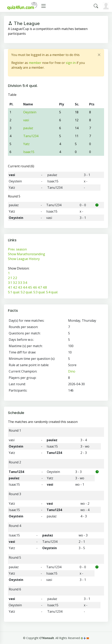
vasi (26, 120)
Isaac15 (29, 152)
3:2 (15, 283)
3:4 (25, 283)
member (35, 63)
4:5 (30, 287)
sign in (71, 63)
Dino (72, 371)
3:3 (20, 283)
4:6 (35, 287)
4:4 (25, 287)
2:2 (15, 278)
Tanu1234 (31, 136)
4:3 (20, 287)
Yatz (26, 144)
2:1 (10, 278)
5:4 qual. (52, 292)
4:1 (10, 287)
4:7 (40, 287)
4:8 (45, 287)
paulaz (28, 128)
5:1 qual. (14, 292)
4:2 (15, 287)
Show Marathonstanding (27, 254)
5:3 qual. (39, 292)
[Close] (99, 55)
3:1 (10, 283)
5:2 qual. (27, 292)
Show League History (24, 259)
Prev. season (17, 249)
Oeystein (30, 112)
